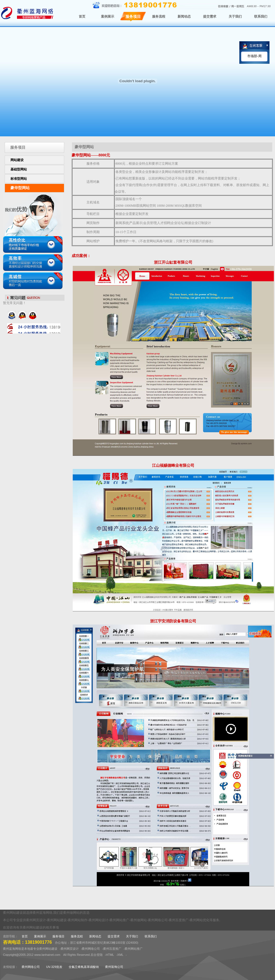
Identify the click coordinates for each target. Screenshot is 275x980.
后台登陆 (97, 955)
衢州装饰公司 (114, 967)
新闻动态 (95, 936)
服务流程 (77, 936)
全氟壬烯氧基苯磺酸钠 (84, 967)
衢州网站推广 (134, 949)
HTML (110, 955)
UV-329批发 (54, 967)
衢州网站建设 (48, 949)
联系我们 (151, 936)
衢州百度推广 (112, 949)
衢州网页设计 (70, 949)
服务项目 (58, 936)
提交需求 (114, 936)
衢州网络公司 (91, 949)
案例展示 (40, 936)
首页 (25, 936)
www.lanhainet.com (47, 955)
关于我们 (132, 936)
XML (120, 955)
